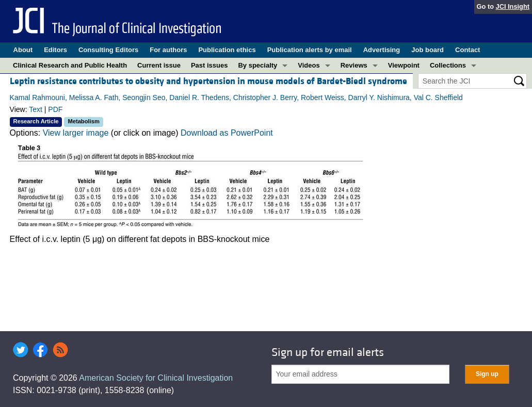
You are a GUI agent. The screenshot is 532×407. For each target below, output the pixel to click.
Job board (428, 50)
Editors (55, 50)
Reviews (354, 65)
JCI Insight (513, 6)
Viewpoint (404, 65)
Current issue (159, 65)
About (23, 50)
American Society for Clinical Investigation (156, 378)
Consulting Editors (108, 50)
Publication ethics (227, 50)
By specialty (257, 65)
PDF (55, 109)
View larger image (76, 133)
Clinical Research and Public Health (70, 65)
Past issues (209, 65)
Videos (309, 65)
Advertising (382, 50)
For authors (168, 50)
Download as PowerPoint (227, 133)
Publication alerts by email (310, 50)
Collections (448, 65)
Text (36, 109)
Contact (467, 50)
